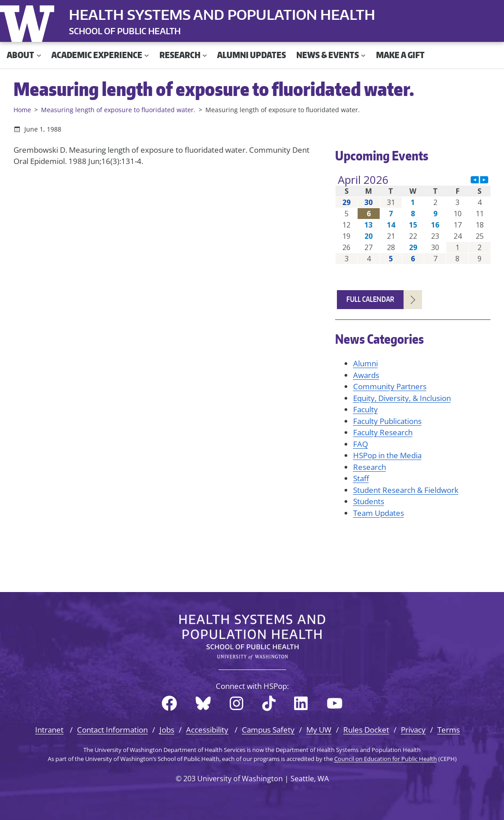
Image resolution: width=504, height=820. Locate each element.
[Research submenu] (205, 55)
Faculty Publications (387, 421)
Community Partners (390, 386)
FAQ (361, 444)
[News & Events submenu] (363, 55)
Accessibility (207, 730)
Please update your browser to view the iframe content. (413, 219)
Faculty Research (383, 432)
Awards (366, 375)
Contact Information (112, 730)
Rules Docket (366, 730)
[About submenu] (39, 55)
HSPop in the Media (387, 455)
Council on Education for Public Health (386, 759)
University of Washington (29, 22)
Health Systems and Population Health (222, 14)
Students (369, 501)
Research (370, 467)
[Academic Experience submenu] (147, 55)
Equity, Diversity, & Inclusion (402, 398)
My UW (319, 730)
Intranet (49, 730)
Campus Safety (268, 730)
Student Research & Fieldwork (406, 490)
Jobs (167, 730)
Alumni (366, 363)
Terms (449, 730)
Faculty (366, 409)
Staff (361, 478)
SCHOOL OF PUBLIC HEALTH (125, 31)
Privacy (413, 730)
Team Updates (379, 513)
